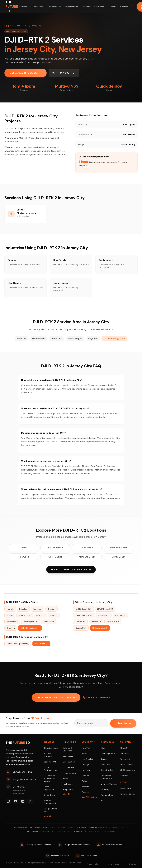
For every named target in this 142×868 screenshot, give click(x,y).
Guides (104, 759)
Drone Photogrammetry (18, 644)
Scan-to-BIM (50, 762)
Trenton (52, 609)
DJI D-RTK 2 (23, 26)
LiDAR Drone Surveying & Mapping (49, 778)
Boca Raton (87, 548)
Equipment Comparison (107, 777)
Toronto (86, 787)
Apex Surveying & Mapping (53, 827)
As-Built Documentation (51, 802)
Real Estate (68, 756)
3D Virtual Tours (51, 748)
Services (25, 7)
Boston (54, 615)
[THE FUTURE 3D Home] (12, 7)
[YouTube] (16, 801)
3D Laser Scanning (48, 755)
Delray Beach (118, 557)
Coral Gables (55, 557)
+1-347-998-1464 (64, 73)
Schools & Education (68, 749)
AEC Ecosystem (127, 770)
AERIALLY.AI (95, 831)
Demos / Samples (109, 784)
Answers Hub (107, 795)
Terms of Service (128, 794)
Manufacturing (69, 773)
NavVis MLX (81, 628)
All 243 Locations (30, 628)
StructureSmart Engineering (48, 831)
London (85, 776)
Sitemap (133, 864)
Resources (101, 7)
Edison (10, 615)
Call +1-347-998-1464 (96, 698)
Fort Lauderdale (55, 548)
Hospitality (68, 789)
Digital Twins (49, 795)
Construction (69, 762)
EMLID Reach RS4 (83, 609)
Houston (86, 770)
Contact (124, 7)
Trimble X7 (96, 622)
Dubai (85, 781)
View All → (48, 816)
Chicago (86, 765)
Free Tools (106, 765)
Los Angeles (87, 759)
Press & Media (127, 765)
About (113, 7)
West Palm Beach (118, 548)
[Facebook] (30, 801)
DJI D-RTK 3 (104, 615)
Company (126, 742)
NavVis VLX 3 (113, 622)
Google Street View (50, 810)
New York (40, 615)
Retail (65, 778)
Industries (40, 7)
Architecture (69, 767)
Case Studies (107, 770)
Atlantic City (25, 615)
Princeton (38, 609)
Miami (24, 548)
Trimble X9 (80, 622)
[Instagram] (8, 801)
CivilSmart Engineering (102, 827)
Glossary (105, 789)
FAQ (103, 800)
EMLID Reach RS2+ (84, 615)
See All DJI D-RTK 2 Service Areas (71, 570)
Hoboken (23, 609)
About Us (124, 748)
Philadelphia (12, 622)
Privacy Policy (126, 788)
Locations (55, 7)
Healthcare (68, 784)
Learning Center (108, 754)
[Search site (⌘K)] (132, 7)
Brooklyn (11, 628)
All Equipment (100, 628)
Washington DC (31, 622)
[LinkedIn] (23, 801)
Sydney (85, 792)
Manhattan (49, 622)
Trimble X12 (120, 615)
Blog (103, 748)
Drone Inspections (49, 788)
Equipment (72, 7)
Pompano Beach (87, 557)
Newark (10, 609)
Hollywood (24, 557)
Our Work (86, 7)
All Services (41, 644)
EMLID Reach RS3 (105, 609)
